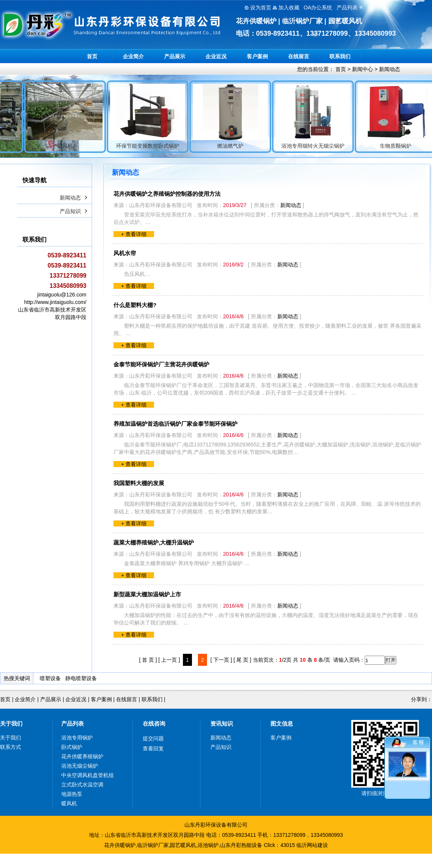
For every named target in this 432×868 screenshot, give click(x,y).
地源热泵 (72, 794)
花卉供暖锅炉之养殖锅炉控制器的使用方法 (167, 194)
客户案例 (257, 56)
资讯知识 (222, 724)
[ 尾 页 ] (242, 660)
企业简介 (133, 56)
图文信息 (282, 724)
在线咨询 (154, 724)
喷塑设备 (50, 678)
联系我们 (340, 56)
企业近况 (216, 56)
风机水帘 (125, 253)
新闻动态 (390, 69)
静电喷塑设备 (81, 678)
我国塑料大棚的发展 (139, 483)
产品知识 (70, 211)
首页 (92, 56)
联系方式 (11, 747)
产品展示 (175, 56)
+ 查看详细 (134, 234)
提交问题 (153, 738)
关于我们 (11, 724)
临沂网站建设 (312, 845)
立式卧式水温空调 (82, 785)
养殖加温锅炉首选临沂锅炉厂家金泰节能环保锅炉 (175, 424)
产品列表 (73, 724)
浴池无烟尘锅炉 (80, 766)
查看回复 (153, 749)
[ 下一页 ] (221, 660)
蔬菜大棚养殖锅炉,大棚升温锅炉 (154, 542)
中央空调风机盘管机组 (88, 775)
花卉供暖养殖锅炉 (82, 756)
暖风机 (69, 803)
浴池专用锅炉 (77, 738)
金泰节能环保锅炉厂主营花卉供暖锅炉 (161, 364)
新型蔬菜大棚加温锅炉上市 (147, 594)
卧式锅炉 (72, 747)
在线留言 (299, 56)
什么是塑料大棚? (135, 305)
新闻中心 (363, 69)
